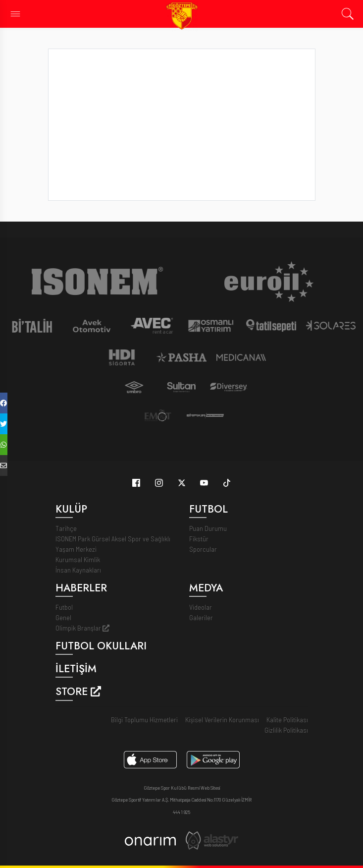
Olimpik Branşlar (82, 628)
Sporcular (203, 549)
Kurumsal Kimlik (78, 559)
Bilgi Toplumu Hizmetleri (144, 720)
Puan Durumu (208, 528)
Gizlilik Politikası (286, 730)
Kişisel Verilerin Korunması (222, 720)
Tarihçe (66, 528)
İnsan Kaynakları (78, 570)
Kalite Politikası (287, 720)
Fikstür (199, 539)
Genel (63, 617)
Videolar (201, 607)
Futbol (64, 607)
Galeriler (201, 617)
